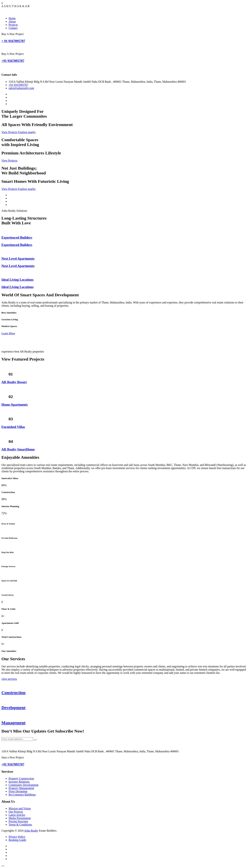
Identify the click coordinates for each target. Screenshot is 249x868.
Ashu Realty (31, 831)
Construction (13, 693)
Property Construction (21, 778)
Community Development (24, 785)
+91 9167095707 (13, 61)
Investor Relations (19, 782)
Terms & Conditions (20, 825)
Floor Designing (18, 791)
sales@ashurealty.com (21, 88)
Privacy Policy (17, 837)
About (12, 22)
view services (9, 679)
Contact (13, 28)
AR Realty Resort (14, 382)
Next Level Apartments (18, 259)
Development (13, 708)
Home (12, 18)
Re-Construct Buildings (22, 795)
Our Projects (16, 812)
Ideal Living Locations (18, 280)
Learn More (8, 333)
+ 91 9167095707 (13, 41)
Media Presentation (20, 818)
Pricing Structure (18, 821)
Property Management (21, 788)
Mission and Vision (20, 808)
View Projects (9, 132)
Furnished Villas (13, 427)
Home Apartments (15, 405)
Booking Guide (17, 840)
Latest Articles (17, 815)
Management (13, 723)
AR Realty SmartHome (18, 449)
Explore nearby (27, 132)
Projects (13, 25)
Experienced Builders (17, 237)
